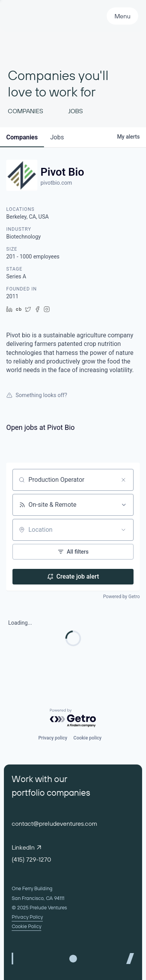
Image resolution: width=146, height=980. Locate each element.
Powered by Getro (121, 597)
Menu (122, 16)
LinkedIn (26, 847)
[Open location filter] (123, 530)
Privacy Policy (27, 917)
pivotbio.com (56, 183)
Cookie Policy (26, 926)
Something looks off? (37, 395)
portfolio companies (51, 792)
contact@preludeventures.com (55, 823)
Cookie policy (88, 738)
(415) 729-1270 (31, 859)
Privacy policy (53, 738)
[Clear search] (123, 480)
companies (22, 137)
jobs (57, 137)
